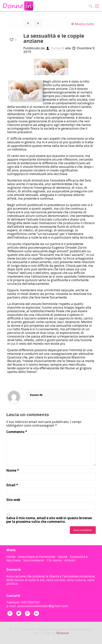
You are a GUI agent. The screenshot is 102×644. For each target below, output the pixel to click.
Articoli (70, 560)
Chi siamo (54, 560)
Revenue (63, 633)
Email (12, 485)
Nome (13, 470)
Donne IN (58, 48)
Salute (63, 557)
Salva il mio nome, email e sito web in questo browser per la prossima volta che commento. (49, 520)
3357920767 (31, 602)
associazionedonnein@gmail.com (43, 606)
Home (11, 557)
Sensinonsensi (34, 560)
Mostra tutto (82, 24)
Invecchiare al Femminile (37, 557)
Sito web (13, 500)
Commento (17, 432)
